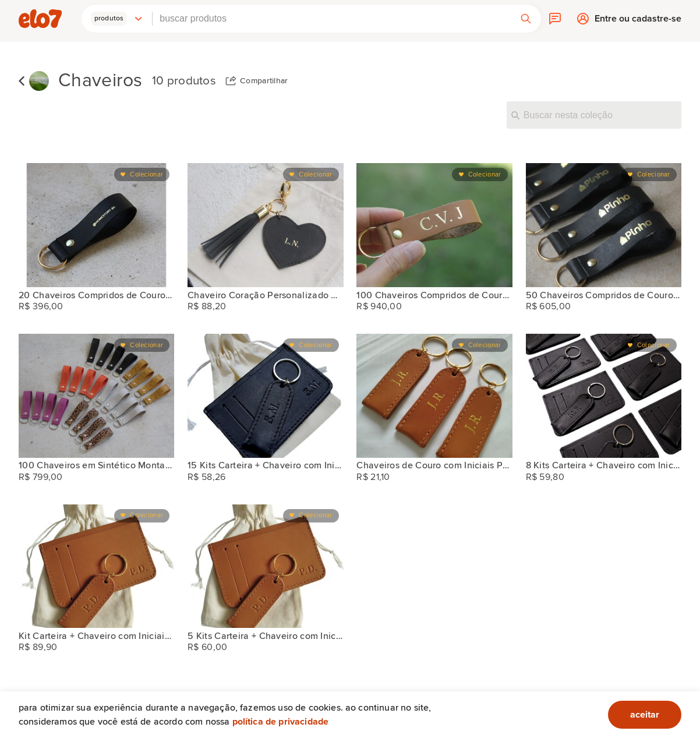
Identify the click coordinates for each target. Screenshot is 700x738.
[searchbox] (332, 19)
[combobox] (332, 19)
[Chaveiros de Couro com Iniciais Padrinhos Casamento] (434, 396)
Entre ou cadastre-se (638, 22)
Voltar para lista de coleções (22, 81)
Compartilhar (264, 81)
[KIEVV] (39, 81)
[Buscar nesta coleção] (594, 115)
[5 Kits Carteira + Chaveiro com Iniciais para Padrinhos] (265, 566)
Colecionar (146, 174)
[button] (117, 19)
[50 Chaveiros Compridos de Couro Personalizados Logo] (604, 225)
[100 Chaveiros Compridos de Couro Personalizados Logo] (434, 225)
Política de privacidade (281, 722)
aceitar (645, 715)
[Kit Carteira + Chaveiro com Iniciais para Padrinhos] (96, 566)
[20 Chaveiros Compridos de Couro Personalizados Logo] (96, 225)
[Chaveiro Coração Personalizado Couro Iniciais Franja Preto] (265, 225)
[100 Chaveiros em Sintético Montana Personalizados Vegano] (96, 396)
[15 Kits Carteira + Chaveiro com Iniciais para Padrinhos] (265, 396)
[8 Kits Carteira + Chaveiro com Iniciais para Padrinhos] (604, 396)
